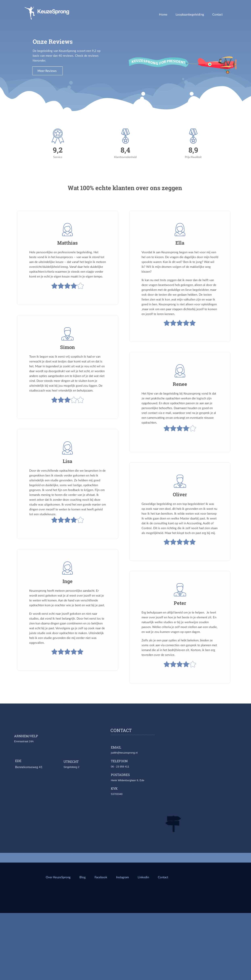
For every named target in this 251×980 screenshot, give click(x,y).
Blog (83, 877)
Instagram (122, 877)
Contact (218, 14)
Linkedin (144, 877)
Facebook (101, 877)
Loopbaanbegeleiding (190, 14)
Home (163, 14)
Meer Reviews (47, 71)
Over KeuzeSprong (58, 877)
